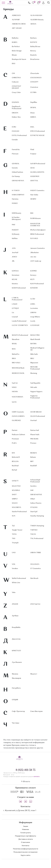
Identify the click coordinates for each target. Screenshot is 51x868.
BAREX (15, 42)
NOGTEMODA (17, 397)
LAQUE (15, 304)
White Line (16, 583)
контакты (37, 777)
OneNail (33, 421)
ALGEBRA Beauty (37, 20)
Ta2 (13, 526)
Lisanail (15, 317)
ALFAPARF (16, 20)
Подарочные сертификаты (26, 836)
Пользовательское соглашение (25, 852)
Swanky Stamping (37, 516)
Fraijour (33, 154)
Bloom (14, 55)
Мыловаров (16, 678)
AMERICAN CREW (19, 24)
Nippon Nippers (36, 392)
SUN (14, 516)
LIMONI (33, 313)
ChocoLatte (35, 73)
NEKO (14, 387)
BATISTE (34, 42)
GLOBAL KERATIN (37, 172)
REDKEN (34, 453)
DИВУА (33, 117)
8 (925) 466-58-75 (29, 3)
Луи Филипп (17, 662)
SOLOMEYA (16, 507)
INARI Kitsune (36, 218)
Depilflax (34, 102)
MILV (32, 358)
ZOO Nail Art (35, 604)
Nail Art (15, 383)
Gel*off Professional (38, 164)
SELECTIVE (16, 486)
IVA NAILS (34, 238)
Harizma (15, 199)
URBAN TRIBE (36, 553)
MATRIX (33, 344)
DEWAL (33, 108)
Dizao (32, 113)
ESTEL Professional (19, 135)
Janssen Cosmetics (38, 248)
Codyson (15, 82)
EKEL (32, 127)
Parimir (15, 430)
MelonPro (16, 354)
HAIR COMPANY (18, 195)
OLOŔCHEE (16, 421)
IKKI (32, 213)
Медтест (34, 674)
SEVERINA (16, 490)
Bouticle (33, 55)
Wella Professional (19, 578)
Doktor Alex (16, 117)
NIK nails (34, 387)
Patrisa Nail (35, 430)
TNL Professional (37, 539)
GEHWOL (16, 164)
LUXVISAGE (35, 325)
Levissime (34, 308)
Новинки (25, 829)
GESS (32, 168)
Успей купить (26, 833)
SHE (32, 490)
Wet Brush (34, 578)
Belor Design (17, 51)
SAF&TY (15, 481)
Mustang (34, 373)
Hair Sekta (34, 195)
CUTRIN (33, 92)
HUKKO (15, 203)
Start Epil (34, 512)
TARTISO (34, 530)
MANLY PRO (35, 335)
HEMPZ (33, 199)
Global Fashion (17, 172)
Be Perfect (16, 47)
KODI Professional (19, 288)
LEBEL (33, 304)
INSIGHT (15, 230)
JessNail (15, 253)
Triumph (15, 543)
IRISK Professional (37, 234)
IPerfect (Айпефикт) (38, 230)
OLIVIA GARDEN (18, 416)
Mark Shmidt (35, 339)
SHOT (14, 495)
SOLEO (15, 503)
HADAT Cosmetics (37, 191)
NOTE (14, 402)
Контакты (26, 846)
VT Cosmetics (36, 569)
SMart (33, 499)
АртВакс (15, 616)
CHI (13, 73)
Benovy (33, 51)
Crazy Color (16, 92)
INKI (13, 225)
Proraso (33, 443)
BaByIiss (15, 38)
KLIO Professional (37, 284)
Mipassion (34, 363)
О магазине (26, 842)
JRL (13, 261)
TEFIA (14, 534)
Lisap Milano (35, 317)
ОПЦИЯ (15, 700)
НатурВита (16, 688)
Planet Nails (35, 435)
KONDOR (34, 288)
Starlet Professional (19, 512)
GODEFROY (35, 176)
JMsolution (34, 253)
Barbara (33, 38)
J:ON (14, 248)
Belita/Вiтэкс (35, 47)
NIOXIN (15, 392)
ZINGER (15, 604)
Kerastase (16, 275)
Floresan (15, 154)
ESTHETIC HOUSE (37, 135)
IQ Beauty (16, 234)
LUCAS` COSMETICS (20, 325)
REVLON (15, 461)
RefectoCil (16, 457)
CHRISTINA (16, 78)
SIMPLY (15, 499)
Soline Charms (36, 503)
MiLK (14, 358)
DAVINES (15, 102)
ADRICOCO (16, 15)
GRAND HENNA (18, 181)
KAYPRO (34, 271)
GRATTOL (34, 181)
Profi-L (14, 443)
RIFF (32, 461)
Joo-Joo (33, 257)
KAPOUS (15, 271)
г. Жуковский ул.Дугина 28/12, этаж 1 (20, 811)
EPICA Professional (38, 131)
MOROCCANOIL (18, 373)
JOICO (14, 257)
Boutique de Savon (19, 59)
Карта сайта (26, 855)
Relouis (33, 457)
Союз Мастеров (36, 711)
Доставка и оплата (26, 839)
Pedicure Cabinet (18, 435)
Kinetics (15, 284)
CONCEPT (34, 82)
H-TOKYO (16, 191)
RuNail (14, 470)
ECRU (14, 127)
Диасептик (16, 639)
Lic (13, 313)
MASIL (14, 344)
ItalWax (15, 238)
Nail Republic (35, 383)
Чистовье (16, 723)
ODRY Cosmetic (18, 412)
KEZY (32, 279)
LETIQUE (15, 308)
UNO (14, 553)
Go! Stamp (16, 176)
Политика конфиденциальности (26, 849)
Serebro (33, 486)
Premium (15, 439)
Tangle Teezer (17, 530)
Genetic (15, 168)
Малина (15, 674)
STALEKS (34, 507)
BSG (14, 64)
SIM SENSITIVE (36, 495)
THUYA (33, 534)
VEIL (14, 564)
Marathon (16, 339)
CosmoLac (34, 87)
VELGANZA (35, 564)
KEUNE (15, 279)
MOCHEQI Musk (18, 368)
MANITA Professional (20, 335)
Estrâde (15, 140)
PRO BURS (34, 439)
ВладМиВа (16, 627)
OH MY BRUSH (36, 412)
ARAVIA (33, 24)
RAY (13, 453)
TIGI (14, 539)
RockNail (15, 466)
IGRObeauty (17, 213)
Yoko (14, 592)
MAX (14, 349)
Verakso (15, 569)
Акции (26, 826)
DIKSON (15, 113)
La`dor (33, 299)
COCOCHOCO (36, 78)
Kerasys (33, 275)
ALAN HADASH (36, 15)
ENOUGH (15, 131)
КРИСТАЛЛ (16, 651)
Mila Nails (34, 354)
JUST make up (36, 261)
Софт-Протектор (18, 711)
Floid (32, 150)
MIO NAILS (16, 363)
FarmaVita (16, 150)
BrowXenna (35, 59)
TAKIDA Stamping (37, 526)
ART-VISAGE (17, 28)
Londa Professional (19, 321)
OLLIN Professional (38, 416)
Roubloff (33, 466)
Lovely (33, 321)
